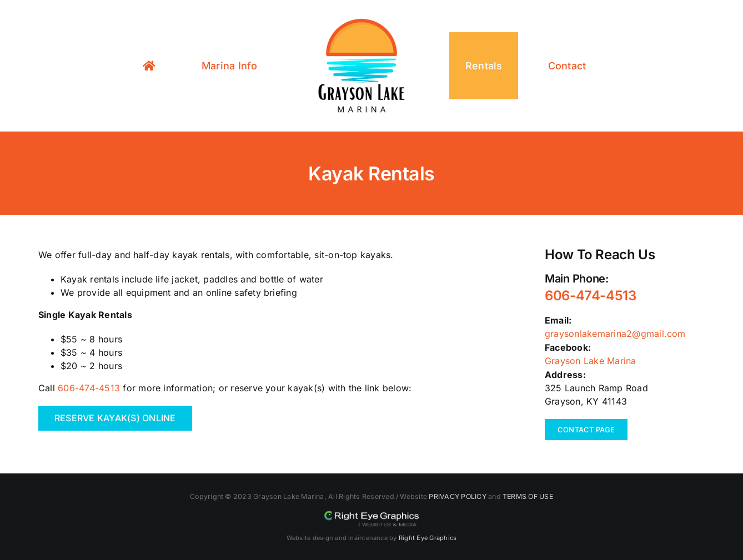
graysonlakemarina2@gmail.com (615, 334)
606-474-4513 (89, 388)
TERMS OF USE (528, 496)
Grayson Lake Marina (591, 361)
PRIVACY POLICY (457, 496)
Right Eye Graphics (428, 538)
